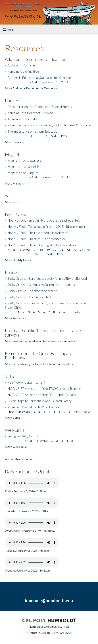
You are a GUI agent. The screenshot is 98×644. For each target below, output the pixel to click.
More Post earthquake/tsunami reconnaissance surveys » (40, 341)
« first (34, 82)
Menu (8, 30)
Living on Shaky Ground (23, 436)
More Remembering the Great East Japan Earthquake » (39, 364)
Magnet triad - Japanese (24, 160)
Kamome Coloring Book (24, 71)
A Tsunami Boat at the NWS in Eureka (33, 407)
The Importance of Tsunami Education (33, 131)
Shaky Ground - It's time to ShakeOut (33, 291)
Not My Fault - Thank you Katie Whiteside (37, 239)
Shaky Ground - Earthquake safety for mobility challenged (47, 278)
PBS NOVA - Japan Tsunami (26, 382)
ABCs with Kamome (21, 65)
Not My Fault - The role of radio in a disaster (38, 233)
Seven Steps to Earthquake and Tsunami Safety (39, 401)
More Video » (13, 418)
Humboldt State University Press (49, 626)
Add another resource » (19, 459)
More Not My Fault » (18, 260)
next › (54, 136)
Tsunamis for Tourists (22, 119)
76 (36, 254)
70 (55, 249)
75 (88, 249)
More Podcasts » (15, 318)
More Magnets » (15, 183)
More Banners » (15, 142)
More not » (12, 202)
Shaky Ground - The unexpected (29, 297)
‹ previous (47, 82)
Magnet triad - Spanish (23, 167)
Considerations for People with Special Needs (40, 107)
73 (75, 249)
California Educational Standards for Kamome (39, 78)
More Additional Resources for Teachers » (31, 88)
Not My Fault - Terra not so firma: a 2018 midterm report (46, 226)
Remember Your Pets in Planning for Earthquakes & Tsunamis (49, 125)
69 (48, 249)
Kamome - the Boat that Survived (30, 113)
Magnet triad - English (23, 173)
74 (82, 249)
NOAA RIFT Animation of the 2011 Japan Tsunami (42, 395)
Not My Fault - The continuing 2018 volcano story (42, 245)
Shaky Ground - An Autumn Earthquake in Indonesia (42, 285)
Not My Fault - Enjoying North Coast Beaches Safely (44, 220)
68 (41, 249)
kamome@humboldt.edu (49, 601)
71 (61, 249)
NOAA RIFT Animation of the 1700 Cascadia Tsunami (44, 388)
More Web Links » (16, 447)
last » (64, 136)
